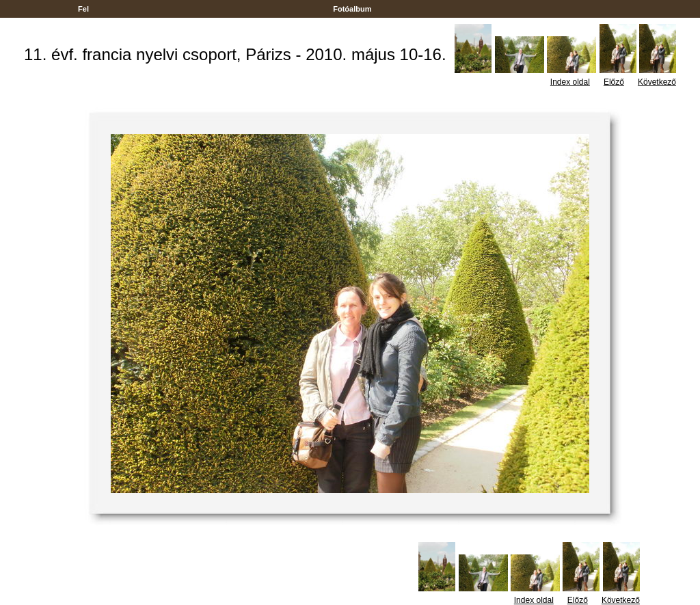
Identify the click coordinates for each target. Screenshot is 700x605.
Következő (657, 82)
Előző (614, 82)
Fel (83, 9)
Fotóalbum (352, 9)
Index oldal (570, 82)
